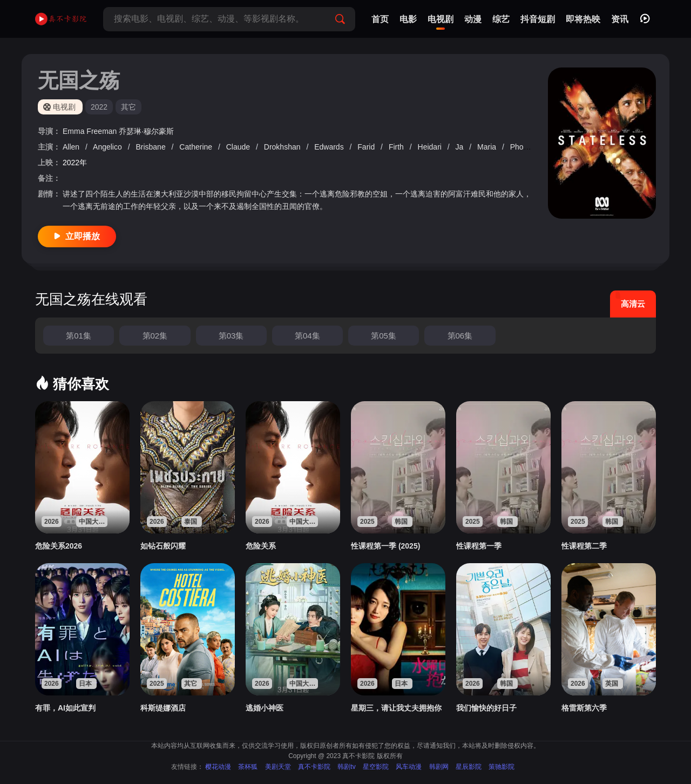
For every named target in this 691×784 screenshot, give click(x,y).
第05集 (384, 336)
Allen (72, 147)
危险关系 (261, 546)
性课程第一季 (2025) (385, 546)
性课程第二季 (584, 546)
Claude (239, 147)
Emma (74, 131)
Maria (488, 147)
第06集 (460, 336)
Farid (367, 147)
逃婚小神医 (265, 708)
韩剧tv (346, 767)
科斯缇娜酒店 (163, 708)
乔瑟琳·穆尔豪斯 (146, 131)
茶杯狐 (248, 767)
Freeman (103, 131)
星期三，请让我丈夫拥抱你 (396, 708)
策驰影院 (502, 767)
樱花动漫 (218, 767)
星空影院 (376, 767)
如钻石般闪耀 (163, 546)
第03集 (231, 336)
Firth (397, 147)
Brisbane (151, 147)
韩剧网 (439, 767)
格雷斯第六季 (584, 708)
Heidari (431, 147)
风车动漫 (409, 767)
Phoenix (525, 147)
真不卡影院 (314, 767)
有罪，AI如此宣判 (65, 708)
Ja (461, 147)
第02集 (155, 336)
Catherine (197, 147)
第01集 (79, 336)
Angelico (109, 147)
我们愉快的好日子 (486, 708)
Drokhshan (283, 147)
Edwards (330, 147)
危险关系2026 (59, 546)
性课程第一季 (479, 546)
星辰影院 (469, 767)
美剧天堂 (278, 767)
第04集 (307, 336)
